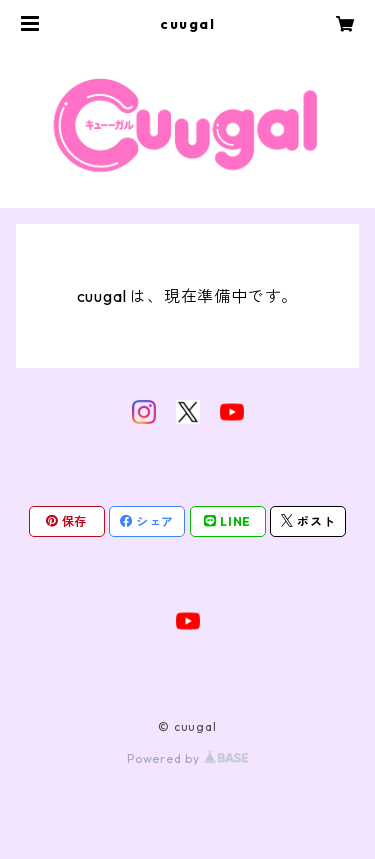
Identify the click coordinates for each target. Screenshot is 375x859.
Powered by (187, 758)
